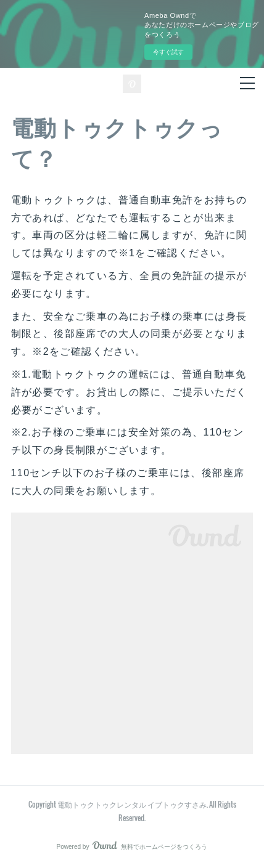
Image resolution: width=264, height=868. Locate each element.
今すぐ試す (168, 52)
